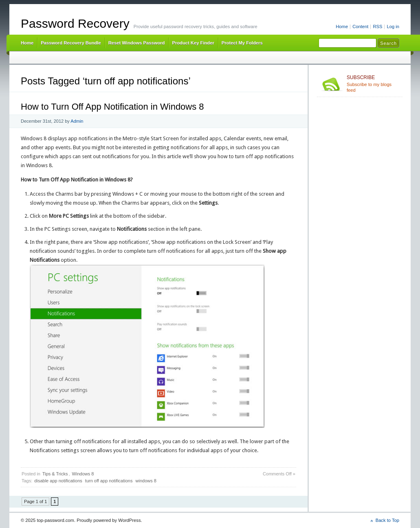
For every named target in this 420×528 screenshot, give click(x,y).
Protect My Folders (242, 43)
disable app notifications (58, 481)
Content (360, 27)
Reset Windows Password (137, 43)
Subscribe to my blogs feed (373, 84)
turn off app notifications (109, 481)
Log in (393, 27)
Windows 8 (83, 474)
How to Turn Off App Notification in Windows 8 (112, 107)
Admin (77, 121)
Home (342, 27)
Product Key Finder (193, 43)
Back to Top (387, 520)
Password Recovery (75, 23)
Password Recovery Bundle (71, 43)
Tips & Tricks (55, 474)
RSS (377, 27)
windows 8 (146, 481)
